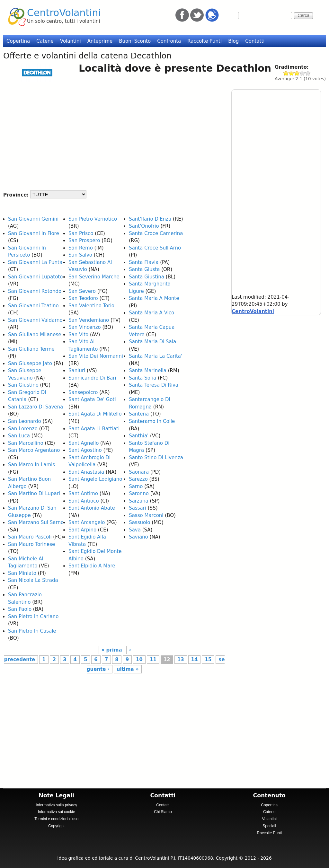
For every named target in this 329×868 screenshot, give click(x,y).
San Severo (82, 291)
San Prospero (84, 241)
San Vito (78, 335)
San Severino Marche (94, 277)
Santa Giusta (144, 269)
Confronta (169, 41)
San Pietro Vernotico (93, 219)
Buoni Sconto (135, 41)
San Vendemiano (89, 320)
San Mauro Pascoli (30, 537)
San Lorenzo (23, 429)
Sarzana (139, 501)
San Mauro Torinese (31, 544)
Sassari (138, 508)
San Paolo (20, 609)
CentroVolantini (64, 13)
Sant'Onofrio (144, 226)
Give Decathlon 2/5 (292, 73)
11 (153, 660)
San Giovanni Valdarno (35, 320)
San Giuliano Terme (31, 349)
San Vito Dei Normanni (96, 356)
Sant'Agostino (85, 450)
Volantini (71, 41)
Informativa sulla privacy (56, 805)
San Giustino (23, 385)
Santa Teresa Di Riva (154, 385)
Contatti (255, 41)
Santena (139, 414)
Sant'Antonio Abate (92, 508)
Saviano (138, 537)
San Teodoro (83, 298)
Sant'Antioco (84, 501)
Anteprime (100, 41)
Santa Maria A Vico (151, 313)
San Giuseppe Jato (30, 364)
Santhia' (139, 436)
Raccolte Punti (205, 41)
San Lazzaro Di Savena (36, 407)
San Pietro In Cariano (33, 617)
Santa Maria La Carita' (156, 356)
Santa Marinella (148, 371)
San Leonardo (25, 421)
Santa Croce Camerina (156, 233)
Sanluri (77, 371)
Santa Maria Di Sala (152, 342)
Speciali (269, 826)
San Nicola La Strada (33, 580)
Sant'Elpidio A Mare (92, 566)
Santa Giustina (147, 277)
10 (139, 660)
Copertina (18, 41)
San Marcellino (26, 443)
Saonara (139, 472)
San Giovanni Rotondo (35, 291)
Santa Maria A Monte (154, 298)
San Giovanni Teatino (33, 306)
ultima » (128, 669)
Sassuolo (139, 522)
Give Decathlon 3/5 (297, 73)
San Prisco (81, 233)
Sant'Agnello (84, 443)
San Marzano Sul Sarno (36, 522)
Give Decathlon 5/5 (308, 73)
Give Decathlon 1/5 (286, 73)
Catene (45, 41)
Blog (233, 41)
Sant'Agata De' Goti (92, 399)
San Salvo (80, 255)
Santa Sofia (142, 378)
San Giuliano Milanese (35, 335)
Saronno (139, 494)
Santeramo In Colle (152, 421)
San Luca (19, 436)
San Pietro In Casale (32, 631)
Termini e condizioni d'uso (56, 819)
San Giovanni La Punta (35, 262)
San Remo (81, 248)
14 (195, 660)
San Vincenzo (85, 327)
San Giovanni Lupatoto (35, 277)
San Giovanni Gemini (33, 219)
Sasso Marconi (146, 515)
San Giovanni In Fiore (34, 233)
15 (208, 660)
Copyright (56, 826)
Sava (135, 530)
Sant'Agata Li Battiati (94, 429)
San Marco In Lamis (31, 465)
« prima (112, 650)
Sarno (136, 487)
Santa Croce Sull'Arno (155, 248)
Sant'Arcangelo (87, 522)
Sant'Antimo (83, 494)
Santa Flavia (144, 262)
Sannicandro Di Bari (92, 378)
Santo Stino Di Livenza (156, 458)
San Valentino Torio (91, 306)
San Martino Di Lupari (34, 494)
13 (181, 660)
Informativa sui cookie (57, 812)
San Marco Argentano (34, 450)
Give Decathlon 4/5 (302, 73)
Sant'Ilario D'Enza (150, 219)
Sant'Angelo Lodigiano (95, 479)
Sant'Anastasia (86, 472)
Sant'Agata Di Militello (95, 414)
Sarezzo (138, 479)
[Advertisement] (112, 133)
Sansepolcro (83, 392)
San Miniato (22, 573)
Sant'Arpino (82, 530)
